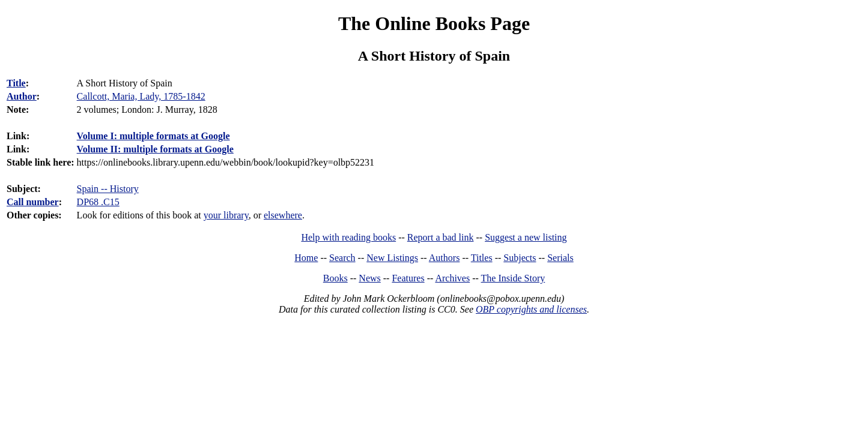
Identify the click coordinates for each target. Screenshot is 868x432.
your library (226, 215)
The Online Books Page (434, 23)
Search (342, 258)
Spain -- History (108, 189)
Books (335, 278)
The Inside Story (513, 278)
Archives (452, 278)
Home (306, 258)
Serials (560, 258)
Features (408, 278)
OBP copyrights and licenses (531, 309)
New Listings (392, 258)
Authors (445, 258)
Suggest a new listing (526, 237)
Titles (482, 258)
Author (22, 96)
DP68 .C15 (98, 202)
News (369, 278)
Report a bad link (441, 237)
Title (16, 83)
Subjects (520, 258)
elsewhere (283, 215)
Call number (33, 202)
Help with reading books (348, 237)
